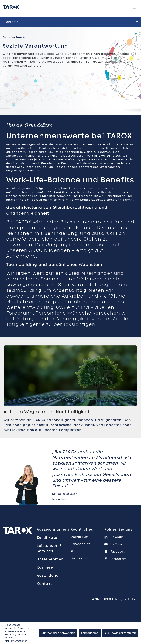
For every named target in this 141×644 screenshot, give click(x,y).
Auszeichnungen (53, 529)
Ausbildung (48, 575)
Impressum (79, 537)
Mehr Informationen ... (17, 641)
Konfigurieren (90, 633)
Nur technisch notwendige (58, 633)
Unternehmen (50, 559)
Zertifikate (47, 537)
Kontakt (44, 584)
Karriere (45, 567)
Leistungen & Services (49, 548)
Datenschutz (80, 544)
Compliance (80, 558)
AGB (74, 551)
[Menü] (134, 7)
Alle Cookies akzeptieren (120, 633)
